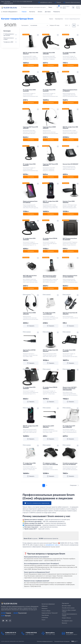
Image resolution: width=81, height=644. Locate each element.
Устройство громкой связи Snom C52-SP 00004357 (70, 464)
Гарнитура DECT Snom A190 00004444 (50, 165)
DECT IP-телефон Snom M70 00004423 (31, 427)
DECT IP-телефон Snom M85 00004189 (70, 128)
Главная (24, 12)
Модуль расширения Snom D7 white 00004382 (70, 276)
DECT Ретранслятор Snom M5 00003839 (70, 239)
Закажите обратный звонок (72, 2)
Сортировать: (25, 25)
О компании (45, 618)
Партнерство (65, 603)
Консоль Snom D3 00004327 (70, 164)
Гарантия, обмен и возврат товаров (69, 611)
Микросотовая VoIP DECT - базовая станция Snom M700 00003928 (70, 389)
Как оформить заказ (67, 621)
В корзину (31, 65)
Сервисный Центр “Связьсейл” (50, 613)
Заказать (31, 326)
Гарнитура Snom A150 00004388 (49, 53)
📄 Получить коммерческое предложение (37, 503)
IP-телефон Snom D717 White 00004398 (69, 427)
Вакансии (65, 623)
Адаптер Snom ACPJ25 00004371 (29, 351)
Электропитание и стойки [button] (9, 39)
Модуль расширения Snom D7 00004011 (70, 90)
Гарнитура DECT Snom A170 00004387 (31, 128)
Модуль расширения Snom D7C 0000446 (30, 202)
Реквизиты (57, 12)
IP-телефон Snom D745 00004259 (49, 90)
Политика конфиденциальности (45, 641)
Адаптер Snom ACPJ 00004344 (48, 427)
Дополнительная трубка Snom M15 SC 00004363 (49, 276)
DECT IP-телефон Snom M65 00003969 (31, 53)
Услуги (43, 620)
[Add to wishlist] (38, 35)
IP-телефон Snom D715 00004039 (29, 388)
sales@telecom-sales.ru (45, 2)
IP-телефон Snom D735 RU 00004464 (50, 239)
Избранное (45, 606)
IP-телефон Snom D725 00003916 (29, 165)
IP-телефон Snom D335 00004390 (69, 53)
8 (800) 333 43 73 (8, 3)
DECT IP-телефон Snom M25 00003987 (50, 351)
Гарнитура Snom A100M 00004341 (49, 128)
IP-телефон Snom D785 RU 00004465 (50, 388)
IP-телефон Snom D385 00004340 (69, 351)
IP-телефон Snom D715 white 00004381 (49, 313)
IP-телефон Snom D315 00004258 (29, 239)
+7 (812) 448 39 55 (31, 633)
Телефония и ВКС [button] (8, 42)
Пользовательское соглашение (62, 641)
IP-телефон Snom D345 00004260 (29, 90)
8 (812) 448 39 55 (28, 2)
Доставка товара (66, 606)
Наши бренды (45, 615)
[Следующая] (69, 25)
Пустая (78, 7)
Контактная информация (48, 604)
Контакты (32, 12)
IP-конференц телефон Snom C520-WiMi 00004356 (50, 464)
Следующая (74, 485)
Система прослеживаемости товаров (69, 615)
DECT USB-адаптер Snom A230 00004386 (30, 276)
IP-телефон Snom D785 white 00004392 (29, 464)
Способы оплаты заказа (68, 608)
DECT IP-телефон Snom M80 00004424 (50, 202)
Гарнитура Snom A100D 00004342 (29, 313)
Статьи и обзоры (46, 611)
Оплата (40, 12)
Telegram (58, 2)
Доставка (48, 12)
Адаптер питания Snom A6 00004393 (70, 313)
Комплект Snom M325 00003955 (69, 202)
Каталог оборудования (9, 12)
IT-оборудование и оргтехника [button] (9, 35)
